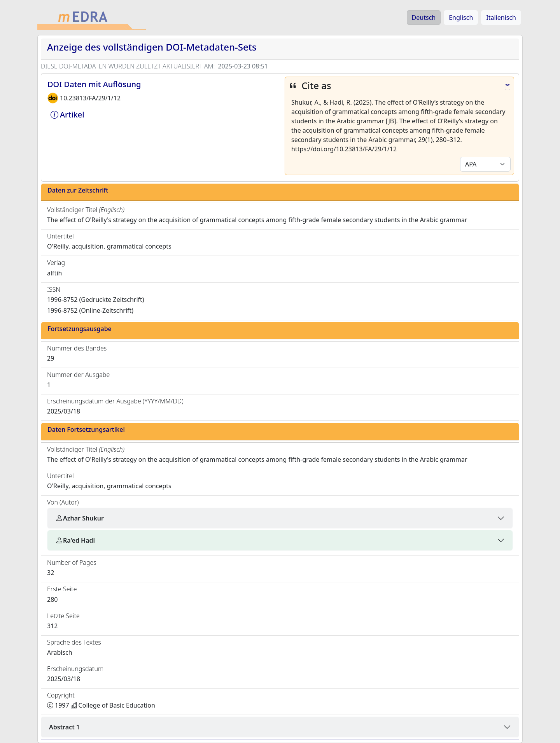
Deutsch (424, 18)
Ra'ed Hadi (75, 540)
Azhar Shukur (80, 518)
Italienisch (501, 18)
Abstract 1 (64, 727)
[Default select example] (485, 164)
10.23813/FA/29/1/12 (90, 98)
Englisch (461, 18)
